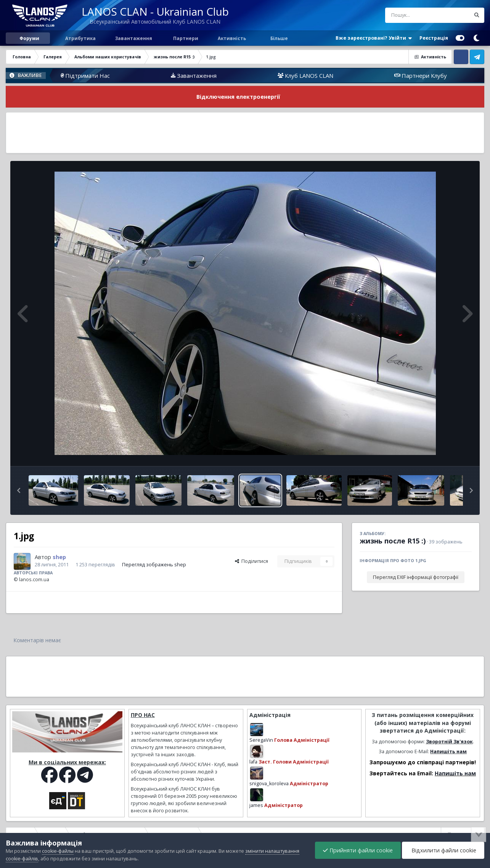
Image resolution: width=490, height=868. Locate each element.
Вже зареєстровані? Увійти (374, 38)
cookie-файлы (58, 851)
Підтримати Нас (120, 76)
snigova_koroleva (269, 784)
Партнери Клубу (457, 76)
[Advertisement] (245, 133)
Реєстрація (434, 38)
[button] (19, 490)
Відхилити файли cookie (443, 850)
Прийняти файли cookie (358, 850)
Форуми (29, 38)
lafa (253, 762)
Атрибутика (80, 38)
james (256, 805)
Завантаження (133, 38)
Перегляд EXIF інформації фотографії (416, 577)
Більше (279, 38)
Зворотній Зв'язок (449, 742)
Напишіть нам (448, 751)
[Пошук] (414, 15)
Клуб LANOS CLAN (341, 76)
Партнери (185, 38)
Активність (232, 38)
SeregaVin (261, 740)
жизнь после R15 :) (393, 541)
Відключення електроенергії (238, 97)
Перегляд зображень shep (154, 565)
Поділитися (251, 561)
